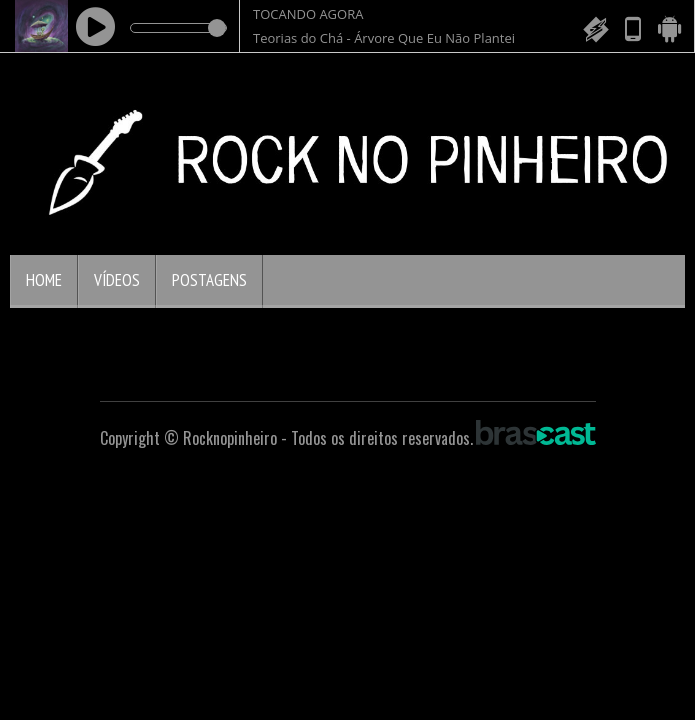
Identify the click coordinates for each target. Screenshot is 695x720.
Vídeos (117, 280)
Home (44, 280)
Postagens (209, 280)
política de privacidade (514, 621)
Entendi (74, 667)
